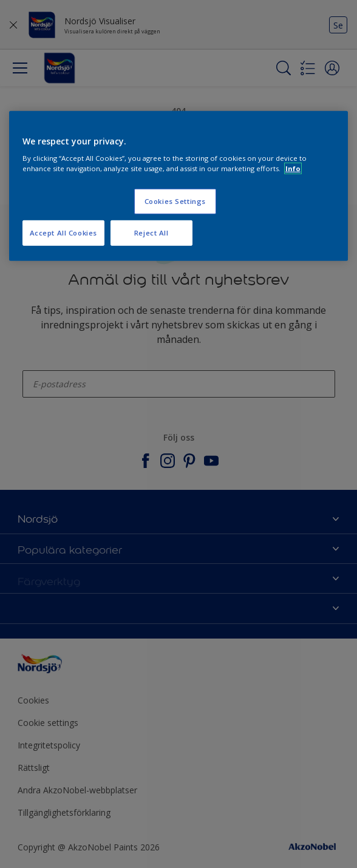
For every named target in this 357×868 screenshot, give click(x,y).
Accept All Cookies (63, 233)
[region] (179, 186)
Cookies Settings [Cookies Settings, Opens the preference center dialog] (175, 201)
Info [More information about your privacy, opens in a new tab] (293, 168)
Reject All (151, 233)
